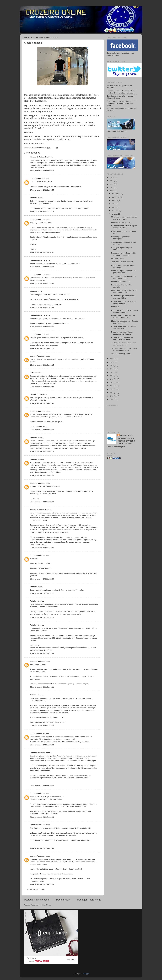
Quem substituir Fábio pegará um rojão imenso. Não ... (124, 291)
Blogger (86, 974)
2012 (112, 389)
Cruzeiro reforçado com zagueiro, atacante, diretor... (124, 327)
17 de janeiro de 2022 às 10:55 (42, 190)
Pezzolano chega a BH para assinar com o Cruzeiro (122, 333)
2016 (112, 376)
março (114, 207)
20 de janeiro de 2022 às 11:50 (42, 548)
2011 (112, 393)
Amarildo (34, 438)
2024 (112, 184)
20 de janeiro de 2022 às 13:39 (42, 653)
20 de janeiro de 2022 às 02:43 (42, 387)
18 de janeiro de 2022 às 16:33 (42, 267)
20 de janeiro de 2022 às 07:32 (42, 430)
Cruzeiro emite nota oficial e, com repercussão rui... (124, 302)
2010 (112, 396)
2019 (112, 366)
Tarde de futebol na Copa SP (122, 262)
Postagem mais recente (37, 900)
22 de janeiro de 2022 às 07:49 (42, 848)
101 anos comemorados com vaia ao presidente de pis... (124, 349)
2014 (112, 382)
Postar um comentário (36, 890)
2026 (112, 177)
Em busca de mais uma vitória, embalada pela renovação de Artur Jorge (120, 103)
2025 (112, 181)
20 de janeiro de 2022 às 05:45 (42, 403)
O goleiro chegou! (118, 258)
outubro (115, 201)
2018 (112, 369)
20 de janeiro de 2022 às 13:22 (42, 593)
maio (114, 204)
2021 (112, 359)
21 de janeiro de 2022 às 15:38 (42, 786)
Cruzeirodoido (36, 394)
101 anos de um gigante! (121, 354)
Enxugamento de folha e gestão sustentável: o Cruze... (124, 254)
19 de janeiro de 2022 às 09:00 (42, 348)
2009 (112, 399)
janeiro (115, 214)
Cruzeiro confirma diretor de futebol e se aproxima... (122, 338)
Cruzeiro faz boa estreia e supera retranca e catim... (124, 227)
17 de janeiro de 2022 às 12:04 (42, 212)
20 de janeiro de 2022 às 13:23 (42, 617)
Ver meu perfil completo (116, 447)
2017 (112, 372)
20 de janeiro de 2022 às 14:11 (42, 687)
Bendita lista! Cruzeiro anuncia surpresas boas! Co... (123, 317)
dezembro (116, 194)
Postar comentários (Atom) (41, 905)
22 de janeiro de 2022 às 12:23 (42, 884)
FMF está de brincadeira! (121, 282)
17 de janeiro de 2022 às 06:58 (42, 171)
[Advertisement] (122, 502)
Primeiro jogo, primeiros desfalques (120, 238)
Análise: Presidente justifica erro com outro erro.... (124, 344)
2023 (112, 187)
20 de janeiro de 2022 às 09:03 (42, 451)
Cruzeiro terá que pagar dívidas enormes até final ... (123, 297)
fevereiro (115, 211)
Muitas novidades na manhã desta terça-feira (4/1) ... (125, 322)
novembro (116, 197)
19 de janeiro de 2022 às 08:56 (42, 327)
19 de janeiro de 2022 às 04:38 (42, 308)
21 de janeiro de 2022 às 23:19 (42, 817)
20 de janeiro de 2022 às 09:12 (42, 475)
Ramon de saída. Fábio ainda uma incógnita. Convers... (125, 311)
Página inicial (63, 900)
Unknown (34, 373)
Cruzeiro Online (126, 435)
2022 (112, 191)
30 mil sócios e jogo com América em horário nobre (124, 218)
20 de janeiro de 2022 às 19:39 (42, 745)
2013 (112, 386)
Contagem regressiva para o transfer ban (122, 249)
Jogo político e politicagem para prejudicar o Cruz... (123, 277)
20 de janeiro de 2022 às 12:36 (42, 579)
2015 (112, 379)
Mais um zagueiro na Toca (121, 222)
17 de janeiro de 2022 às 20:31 (42, 252)
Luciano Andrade (37, 179)
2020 (112, 362)
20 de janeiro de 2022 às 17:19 (42, 726)
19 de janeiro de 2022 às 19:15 (42, 365)
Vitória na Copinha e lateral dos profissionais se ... (123, 272)
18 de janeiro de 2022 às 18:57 (42, 284)
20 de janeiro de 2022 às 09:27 (42, 502)
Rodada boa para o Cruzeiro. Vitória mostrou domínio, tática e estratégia (121, 92)
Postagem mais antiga (89, 900)
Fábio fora (115, 307)
